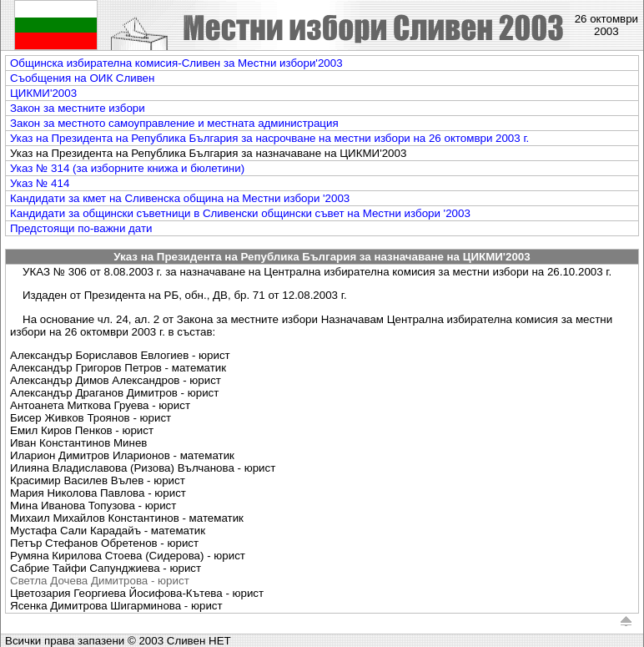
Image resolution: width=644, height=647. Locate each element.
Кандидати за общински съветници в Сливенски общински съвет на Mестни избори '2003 (240, 213)
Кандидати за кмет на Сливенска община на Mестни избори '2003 (180, 198)
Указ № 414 (40, 183)
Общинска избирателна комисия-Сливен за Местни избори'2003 (176, 63)
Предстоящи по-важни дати (81, 228)
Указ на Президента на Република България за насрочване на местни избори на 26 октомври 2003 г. (269, 138)
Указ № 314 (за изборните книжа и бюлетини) (127, 168)
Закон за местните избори (78, 108)
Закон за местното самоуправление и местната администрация (174, 123)
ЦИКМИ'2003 (43, 93)
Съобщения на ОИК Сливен (82, 78)
